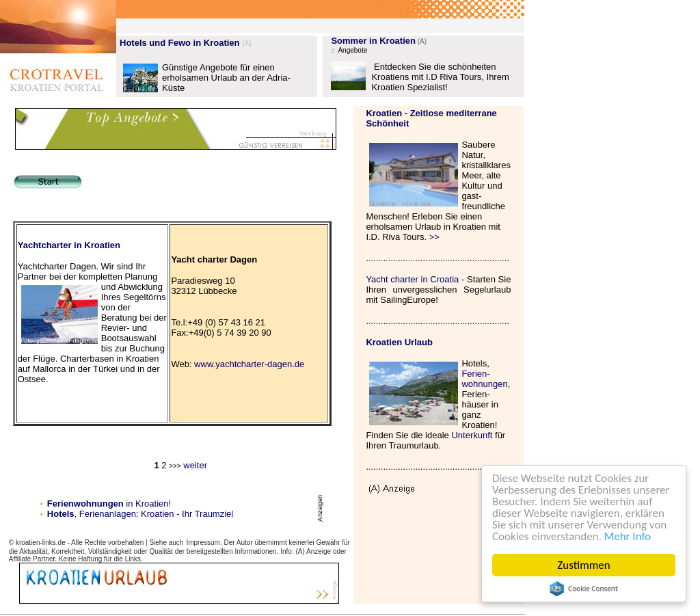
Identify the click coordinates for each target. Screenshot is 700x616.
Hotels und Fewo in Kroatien (180, 43)
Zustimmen (584, 565)
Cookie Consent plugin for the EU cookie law (584, 589)
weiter (194, 465)
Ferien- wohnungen (484, 379)
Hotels (61, 514)
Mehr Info (628, 536)
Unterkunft (472, 435)
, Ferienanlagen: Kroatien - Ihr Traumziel (154, 514)
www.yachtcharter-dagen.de (249, 364)
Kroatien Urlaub (399, 342)
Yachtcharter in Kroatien (69, 245)
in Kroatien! (109, 504)
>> (434, 237)
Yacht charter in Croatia (412, 279)
